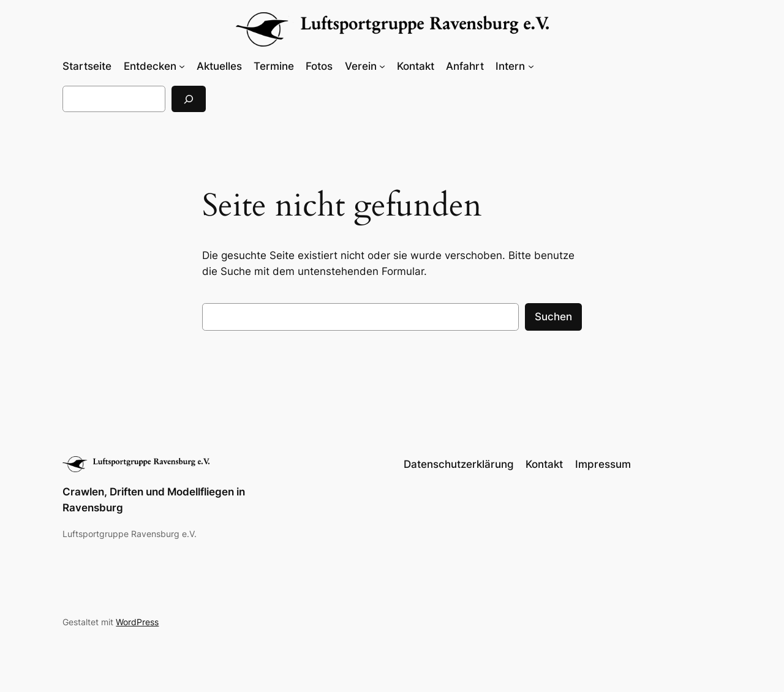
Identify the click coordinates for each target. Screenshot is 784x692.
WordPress (137, 622)
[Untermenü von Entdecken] (182, 66)
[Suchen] (189, 99)
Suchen (553, 317)
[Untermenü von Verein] (382, 66)
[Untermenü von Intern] (531, 66)
